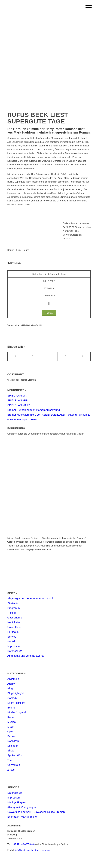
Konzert (12, 717)
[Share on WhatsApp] (49, 356)
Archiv (11, 684)
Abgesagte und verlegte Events (26, 656)
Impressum (14, 646)
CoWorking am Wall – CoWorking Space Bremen (36, 812)
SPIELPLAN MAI (17, 396)
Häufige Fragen (16, 802)
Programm (14, 608)
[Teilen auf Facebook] (16, 356)
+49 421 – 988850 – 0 (23, 844)
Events (11, 708)
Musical (12, 722)
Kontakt (12, 641)
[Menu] (86, 7)
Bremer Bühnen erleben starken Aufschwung (34, 410)
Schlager (13, 746)
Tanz (10, 760)
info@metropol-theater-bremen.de (32, 850)
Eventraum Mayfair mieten (23, 817)
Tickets (12, 613)
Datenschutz (15, 651)
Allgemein (13, 679)
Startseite (13, 603)
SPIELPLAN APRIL (19, 400)
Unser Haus (14, 627)
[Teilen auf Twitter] (33, 356)
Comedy (12, 698)
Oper (10, 731)
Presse (12, 736)
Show (11, 750)
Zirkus (11, 770)
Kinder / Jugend (17, 712)
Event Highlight (16, 703)
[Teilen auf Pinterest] (66, 356)
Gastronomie (15, 617)
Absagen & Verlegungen (22, 807)
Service (12, 637)
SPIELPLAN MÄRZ (19, 405)
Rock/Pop (13, 741)
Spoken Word (15, 755)
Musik (11, 727)
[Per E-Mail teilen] (82, 356)
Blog (10, 688)
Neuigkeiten (14, 622)
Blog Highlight (16, 693)
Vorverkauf (14, 765)
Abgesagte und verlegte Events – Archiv (31, 598)
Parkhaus (13, 632)
